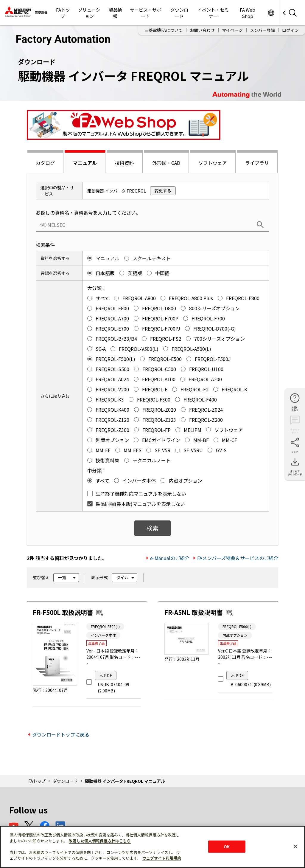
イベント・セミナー (213, 13)
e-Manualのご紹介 (170, 558)
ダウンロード (179, 13)
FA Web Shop (248, 13)
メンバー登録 (262, 30)
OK (227, 846)
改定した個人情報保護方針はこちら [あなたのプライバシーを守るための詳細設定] (100, 841)
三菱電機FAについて (164, 30)
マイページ (232, 30)
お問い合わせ (202, 30)
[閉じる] (295, 846)
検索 (152, 528)
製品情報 (115, 13)
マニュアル (85, 163)
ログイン (290, 30)
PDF (108, 675)
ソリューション (89, 13)
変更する (163, 190)
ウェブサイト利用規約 (162, 858)
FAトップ (63, 13)
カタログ (45, 163)
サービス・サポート (146, 13)
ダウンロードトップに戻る (61, 734)
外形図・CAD (166, 163)
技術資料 (125, 163)
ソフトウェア (213, 163)
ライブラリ (257, 163)
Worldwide (271, 13)
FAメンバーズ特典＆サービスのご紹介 (238, 558)
